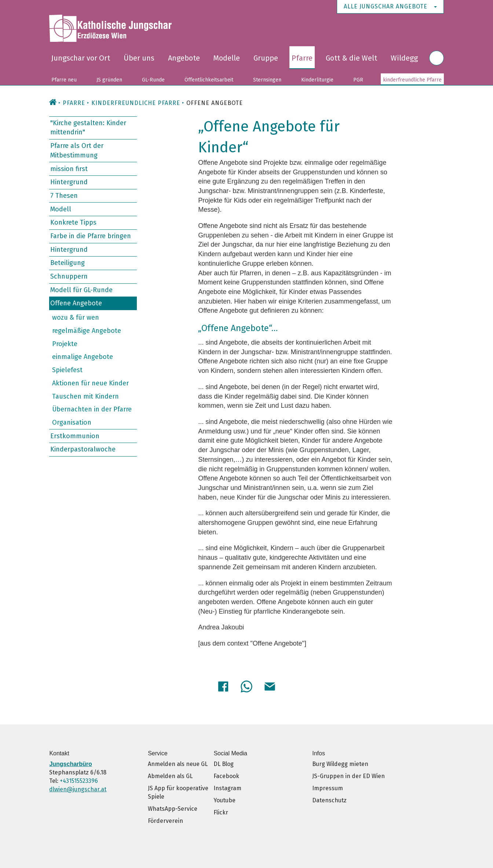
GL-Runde (153, 80)
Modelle (227, 58)
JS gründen (109, 80)
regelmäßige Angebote (87, 331)
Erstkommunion (75, 436)
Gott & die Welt (351, 58)
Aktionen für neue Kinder (90, 383)
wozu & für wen (76, 317)
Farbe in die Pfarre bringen (91, 236)
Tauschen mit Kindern (85, 396)
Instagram (227, 787)
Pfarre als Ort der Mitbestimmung (77, 150)
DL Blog (224, 763)
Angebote (184, 58)
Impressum (328, 787)
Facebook (226, 775)
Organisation (72, 422)
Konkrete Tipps (73, 222)
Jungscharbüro (70, 763)
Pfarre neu (64, 80)
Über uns (139, 58)
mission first (69, 168)
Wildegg (404, 58)
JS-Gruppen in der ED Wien (348, 775)
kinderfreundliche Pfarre (412, 80)
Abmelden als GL (170, 775)
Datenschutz (329, 799)
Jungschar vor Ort (81, 58)
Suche (437, 62)
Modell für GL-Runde (81, 290)
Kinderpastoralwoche (83, 449)
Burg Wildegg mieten (340, 763)
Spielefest (67, 370)
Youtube (224, 799)
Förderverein (165, 820)
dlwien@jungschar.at (78, 788)
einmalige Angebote (83, 357)
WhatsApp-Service (173, 808)
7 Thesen (64, 196)
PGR (358, 80)
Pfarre (302, 58)
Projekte (65, 344)
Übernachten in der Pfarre (92, 409)
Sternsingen (267, 80)
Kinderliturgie (317, 80)
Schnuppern (69, 276)
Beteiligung (67, 263)
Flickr (221, 811)
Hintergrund (69, 182)
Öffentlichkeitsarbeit (209, 80)
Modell (61, 209)
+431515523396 (79, 780)
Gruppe (266, 58)
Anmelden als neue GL (178, 763)
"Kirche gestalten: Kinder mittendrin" (88, 128)
